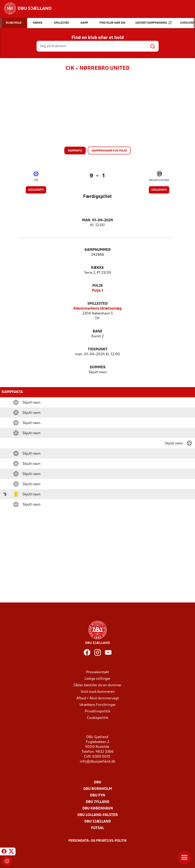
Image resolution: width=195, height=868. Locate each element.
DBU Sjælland (98, 822)
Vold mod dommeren (98, 692)
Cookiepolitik (98, 718)
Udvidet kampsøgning (153, 23)
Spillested (97, 304)
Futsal (97, 828)
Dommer (98, 367)
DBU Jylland (97, 802)
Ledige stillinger (97, 679)
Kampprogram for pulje (109, 151)
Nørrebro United (159, 180)
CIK (36, 180)
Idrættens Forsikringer (98, 705)
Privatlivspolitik (97, 711)
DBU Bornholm (98, 789)
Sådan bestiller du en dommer (98, 685)
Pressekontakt (98, 672)
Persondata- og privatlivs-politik (98, 841)
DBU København (98, 809)
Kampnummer (98, 250)
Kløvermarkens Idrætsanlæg (97, 309)
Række (97, 268)
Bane (98, 332)
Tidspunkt (98, 349)
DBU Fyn (98, 795)
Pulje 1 (97, 291)
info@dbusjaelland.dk (97, 762)
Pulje (98, 286)
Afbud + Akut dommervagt (98, 698)
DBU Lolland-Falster (98, 815)
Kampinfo (75, 151)
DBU (98, 782)
